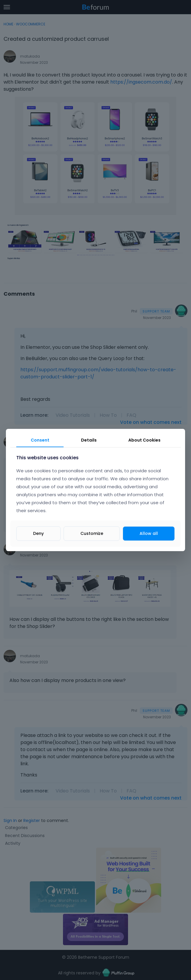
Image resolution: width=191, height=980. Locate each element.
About (144, 440)
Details (89, 440)
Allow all (149, 533)
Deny (38, 533)
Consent (40, 440)
